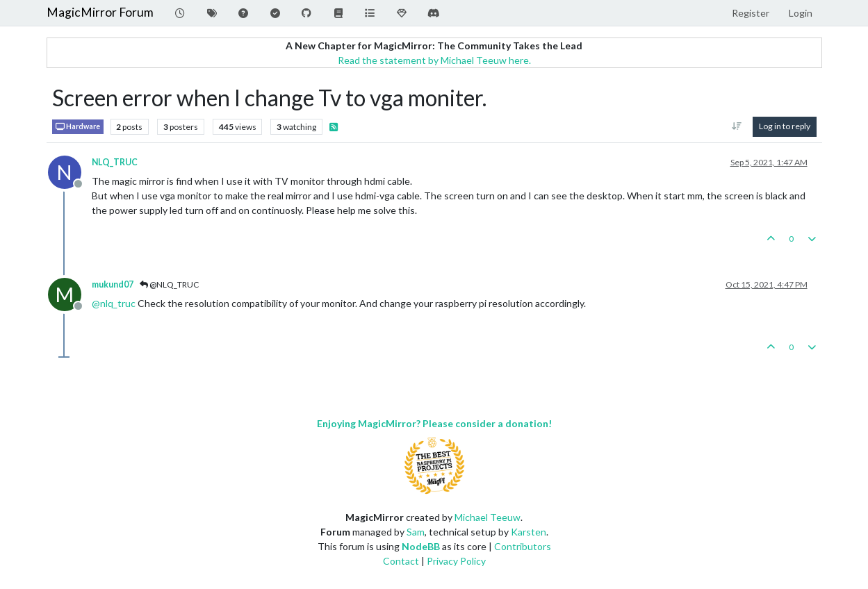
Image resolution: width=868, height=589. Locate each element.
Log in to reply (785, 126)
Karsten (529, 532)
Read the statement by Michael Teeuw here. (434, 60)
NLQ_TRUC (115, 162)
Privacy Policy (456, 561)
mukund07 (113, 284)
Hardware (78, 127)
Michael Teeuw (488, 517)
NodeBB (421, 546)
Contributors (523, 546)
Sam (416, 532)
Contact (401, 561)
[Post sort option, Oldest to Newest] (736, 126)
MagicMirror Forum (100, 12)
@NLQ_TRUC (169, 284)
